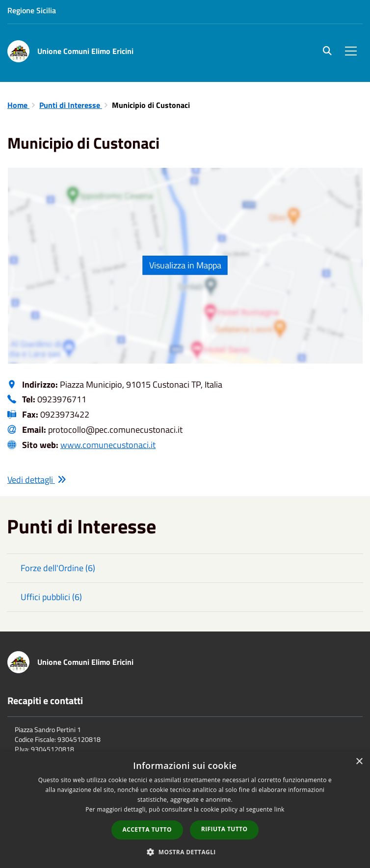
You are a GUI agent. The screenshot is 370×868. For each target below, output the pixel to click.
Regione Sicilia (32, 10)
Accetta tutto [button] (147, 829)
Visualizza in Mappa (185, 265)
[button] (185, 852)
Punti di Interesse (71, 105)
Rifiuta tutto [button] (225, 829)
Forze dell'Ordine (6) (58, 568)
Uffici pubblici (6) (51, 597)
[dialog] (185, 810)
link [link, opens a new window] (279, 809)
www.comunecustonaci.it (108, 445)
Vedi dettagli (37, 480)
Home (18, 105)
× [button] (359, 762)
